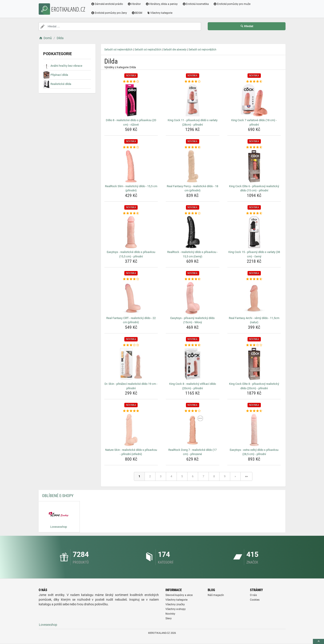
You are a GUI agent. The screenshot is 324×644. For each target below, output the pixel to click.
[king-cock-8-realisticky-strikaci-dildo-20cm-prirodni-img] (193, 364)
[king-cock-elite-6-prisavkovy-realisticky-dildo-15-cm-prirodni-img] (254, 166)
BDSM (137, 13)
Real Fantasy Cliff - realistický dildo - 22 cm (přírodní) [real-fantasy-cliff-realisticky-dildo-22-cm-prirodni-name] (131, 320)
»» (246, 476)
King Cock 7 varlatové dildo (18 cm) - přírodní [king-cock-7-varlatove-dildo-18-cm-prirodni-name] (254, 122)
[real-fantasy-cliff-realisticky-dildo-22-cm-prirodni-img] (131, 298)
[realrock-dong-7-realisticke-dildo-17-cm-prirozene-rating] (193, 411)
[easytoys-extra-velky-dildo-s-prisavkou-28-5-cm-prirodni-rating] (254, 411)
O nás (253, 595)
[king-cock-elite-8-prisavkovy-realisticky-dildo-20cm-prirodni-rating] (254, 345)
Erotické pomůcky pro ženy (109, 13)
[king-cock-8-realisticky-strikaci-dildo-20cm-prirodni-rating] (193, 345)
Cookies (255, 600)
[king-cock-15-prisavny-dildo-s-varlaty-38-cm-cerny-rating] (254, 213)
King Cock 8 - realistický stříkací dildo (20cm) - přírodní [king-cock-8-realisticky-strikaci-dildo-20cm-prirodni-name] (193, 386)
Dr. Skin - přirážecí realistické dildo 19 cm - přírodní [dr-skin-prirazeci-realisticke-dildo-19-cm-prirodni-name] (131, 386)
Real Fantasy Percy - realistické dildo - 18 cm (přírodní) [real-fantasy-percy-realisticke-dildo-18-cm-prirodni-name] (192, 188)
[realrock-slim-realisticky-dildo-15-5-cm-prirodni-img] (131, 166)
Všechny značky (175, 604)
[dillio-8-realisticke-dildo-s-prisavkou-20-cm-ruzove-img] (131, 100)
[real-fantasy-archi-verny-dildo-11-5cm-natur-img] (254, 298)
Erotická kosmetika (196, 4)
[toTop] (318, 641)
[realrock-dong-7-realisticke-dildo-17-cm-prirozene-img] (193, 430)
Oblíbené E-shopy (58, 496)
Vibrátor (134, 4)
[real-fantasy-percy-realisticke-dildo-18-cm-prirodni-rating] (193, 147)
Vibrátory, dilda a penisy (162, 4)
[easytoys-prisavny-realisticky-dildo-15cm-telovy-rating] (193, 279)
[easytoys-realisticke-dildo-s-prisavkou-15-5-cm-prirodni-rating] (131, 213)
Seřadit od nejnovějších (202, 50)
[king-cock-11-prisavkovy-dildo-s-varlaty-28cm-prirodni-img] (193, 100)
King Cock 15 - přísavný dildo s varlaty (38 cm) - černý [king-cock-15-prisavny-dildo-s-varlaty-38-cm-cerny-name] (254, 254)
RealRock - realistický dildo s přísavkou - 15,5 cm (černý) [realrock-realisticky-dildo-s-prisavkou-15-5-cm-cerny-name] (192, 254)
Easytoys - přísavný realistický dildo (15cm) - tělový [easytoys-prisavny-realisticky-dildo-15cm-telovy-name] (192, 320)
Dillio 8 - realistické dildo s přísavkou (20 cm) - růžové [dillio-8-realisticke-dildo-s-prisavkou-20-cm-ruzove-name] (131, 122)
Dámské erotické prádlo (107, 4)
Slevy (169, 618)
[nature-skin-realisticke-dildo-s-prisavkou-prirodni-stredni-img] (131, 430)
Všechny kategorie (160, 13)
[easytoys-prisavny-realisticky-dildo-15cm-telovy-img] (193, 298)
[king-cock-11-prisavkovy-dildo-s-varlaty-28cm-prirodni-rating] (193, 82)
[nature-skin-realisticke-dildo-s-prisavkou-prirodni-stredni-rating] (131, 411)
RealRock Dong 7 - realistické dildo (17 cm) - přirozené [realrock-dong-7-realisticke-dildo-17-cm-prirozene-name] (192, 452)
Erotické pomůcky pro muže (232, 4)
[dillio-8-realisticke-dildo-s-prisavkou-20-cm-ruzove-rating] (131, 82)
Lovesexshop (48, 625)
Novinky (170, 614)
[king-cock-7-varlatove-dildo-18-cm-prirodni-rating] (254, 82)
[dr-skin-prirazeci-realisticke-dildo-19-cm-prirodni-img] (131, 364)
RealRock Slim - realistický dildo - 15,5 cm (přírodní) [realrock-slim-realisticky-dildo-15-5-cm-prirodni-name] (131, 188)
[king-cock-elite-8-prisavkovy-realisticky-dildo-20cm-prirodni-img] (254, 364)
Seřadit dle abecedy (175, 50)
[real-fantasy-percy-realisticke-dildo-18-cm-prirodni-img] (193, 166)
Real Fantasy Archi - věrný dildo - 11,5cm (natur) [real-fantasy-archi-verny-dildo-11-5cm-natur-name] (254, 320)
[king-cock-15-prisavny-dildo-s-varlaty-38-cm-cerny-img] (254, 232)
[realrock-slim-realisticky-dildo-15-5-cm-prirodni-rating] (131, 147)
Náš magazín (216, 595)
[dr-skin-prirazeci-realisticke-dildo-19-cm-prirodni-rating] (131, 345)
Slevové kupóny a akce (179, 595)
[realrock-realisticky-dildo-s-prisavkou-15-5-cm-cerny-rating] (193, 213)
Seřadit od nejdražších (148, 50)
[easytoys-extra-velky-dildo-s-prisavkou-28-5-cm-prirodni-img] (254, 430)
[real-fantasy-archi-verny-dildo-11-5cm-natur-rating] (254, 279)
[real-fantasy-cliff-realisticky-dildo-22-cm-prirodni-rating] (131, 279)
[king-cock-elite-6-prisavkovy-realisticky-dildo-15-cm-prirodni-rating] (254, 147)
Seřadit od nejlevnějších (118, 50)
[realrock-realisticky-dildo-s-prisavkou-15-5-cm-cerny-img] (193, 232)
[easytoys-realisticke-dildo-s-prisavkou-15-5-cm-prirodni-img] (131, 232)
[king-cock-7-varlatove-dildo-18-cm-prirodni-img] (254, 100)
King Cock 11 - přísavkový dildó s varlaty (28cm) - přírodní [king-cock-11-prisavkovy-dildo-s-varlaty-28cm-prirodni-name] (193, 122)
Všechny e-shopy (176, 609)
